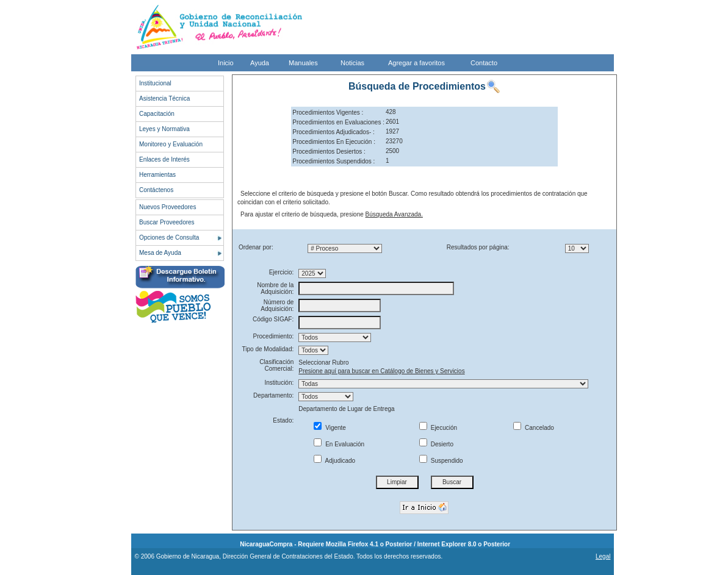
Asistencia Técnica (164, 98)
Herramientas (157, 175)
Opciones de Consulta (169, 237)
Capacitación (157, 114)
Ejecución (438, 428)
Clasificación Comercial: (276, 365)
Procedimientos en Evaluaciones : (338, 122)
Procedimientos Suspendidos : (333, 161)
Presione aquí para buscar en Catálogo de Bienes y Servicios (381, 371)
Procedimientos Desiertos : (329, 152)
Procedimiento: (274, 336)
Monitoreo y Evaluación (171, 144)
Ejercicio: (282, 272)
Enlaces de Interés (164, 159)
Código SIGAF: (273, 319)
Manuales (303, 63)
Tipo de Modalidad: (268, 349)
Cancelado (534, 428)
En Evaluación (339, 444)
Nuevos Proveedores (168, 207)
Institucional (155, 83)
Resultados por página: (478, 247)
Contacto (484, 63)
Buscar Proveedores (167, 222)
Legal (603, 556)
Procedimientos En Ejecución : (334, 142)
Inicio (226, 63)
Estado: (283, 420)
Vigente (330, 428)
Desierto (436, 444)
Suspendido (441, 461)
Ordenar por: (256, 247)
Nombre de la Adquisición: (275, 288)
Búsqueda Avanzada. (394, 214)
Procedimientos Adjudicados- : (333, 132)
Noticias (352, 63)
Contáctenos (156, 190)
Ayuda (260, 63)
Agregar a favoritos (416, 63)
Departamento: (273, 395)
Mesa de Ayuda (160, 253)
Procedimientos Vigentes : (328, 112)
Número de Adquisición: (277, 305)
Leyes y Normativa (164, 129)
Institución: (279, 383)
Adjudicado (334, 461)
